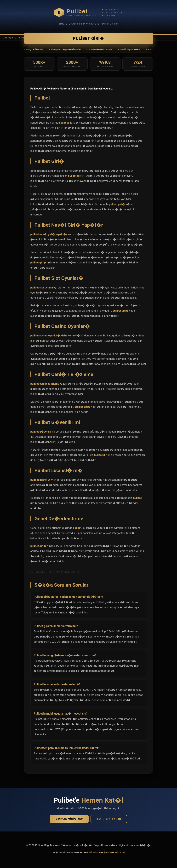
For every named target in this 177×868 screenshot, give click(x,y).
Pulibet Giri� (88, 39)
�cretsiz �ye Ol (109, 820)
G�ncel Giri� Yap (69, 820)
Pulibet (21, 38)
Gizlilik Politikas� (95, 854)
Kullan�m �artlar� (116, 854)
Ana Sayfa (8, 38)
